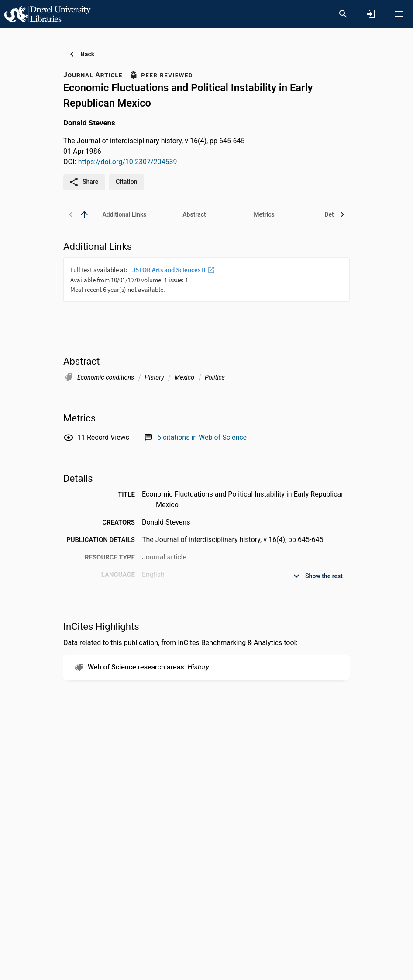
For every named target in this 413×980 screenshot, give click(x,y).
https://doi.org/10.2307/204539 (128, 162)
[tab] (124, 214)
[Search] (343, 14)
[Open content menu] (399, 14)
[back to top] (84, 214)
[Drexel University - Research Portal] (47, 14)
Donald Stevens (89, 123)
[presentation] (206, 290)
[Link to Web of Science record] (202, 437)
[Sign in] (371, 14)
